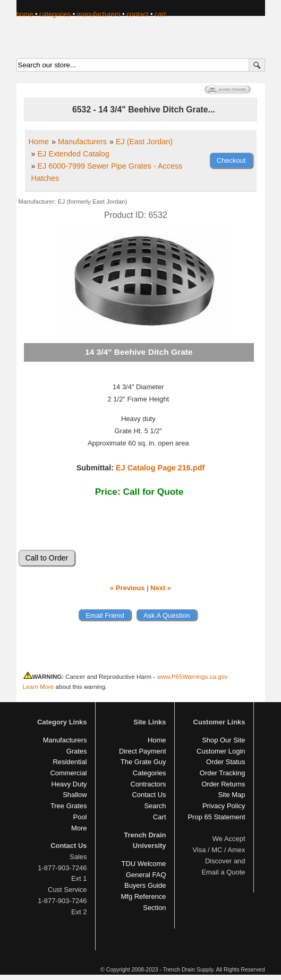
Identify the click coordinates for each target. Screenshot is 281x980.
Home (39, 142)
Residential (70, 762)
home (25, 14)
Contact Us (149, 795)
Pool (80, 817)
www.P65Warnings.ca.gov (192, 677)
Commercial (68, 773)
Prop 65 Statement (216, 817)
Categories (150, 773)
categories (55, 14)
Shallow (75, 795)
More (79, 828)
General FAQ (146, 875)
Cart (159, 817)
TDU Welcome (144, 864)
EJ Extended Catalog (74, 154)
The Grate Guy (143, 762)
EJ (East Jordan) (144, 142)
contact (137, 14)
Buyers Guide (145, 885)
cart (160, 14)
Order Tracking (223, 773)
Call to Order (47, 558)
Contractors (148, 784)
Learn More (39, 687)
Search (155, 806)
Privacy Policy (224, 806)
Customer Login (221, 751)
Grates (77, 751)
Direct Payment (143, 751)
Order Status (225, 762)
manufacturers (99, 14)
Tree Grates (69, 806)
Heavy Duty (69, 784)
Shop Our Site (223, 740)
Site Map (231, 795)
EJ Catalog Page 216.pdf (160, 468)
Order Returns (223, 784)
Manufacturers (82, 142)
